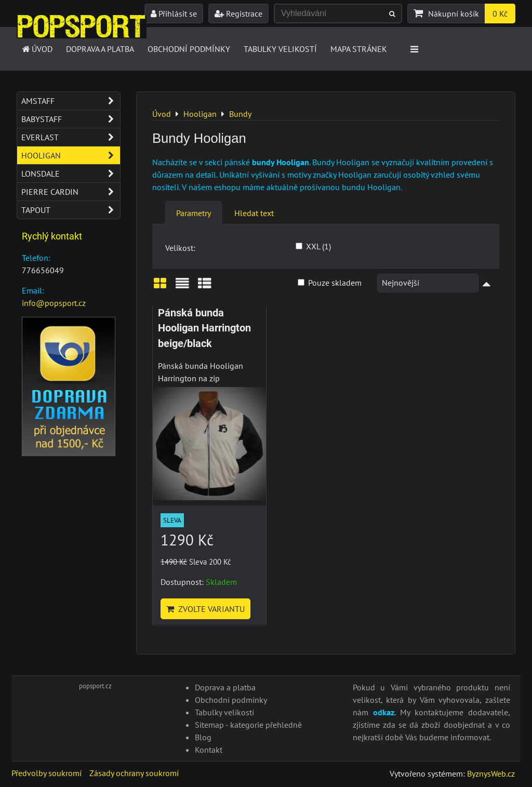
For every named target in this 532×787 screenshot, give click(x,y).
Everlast (71, 137)
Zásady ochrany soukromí (134, 773)
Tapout (71, 210)
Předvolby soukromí (46, 773)
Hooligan (71, 155)
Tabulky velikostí (280, 49)
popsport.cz (95, 686)
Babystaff (71, 119)
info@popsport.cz (54, 303)
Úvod (37, 49)
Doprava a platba (100, 49)
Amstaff (71, 101)
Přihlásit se (174, 14)
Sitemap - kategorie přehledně (248, 725)
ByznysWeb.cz (491, 773)
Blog (203, 737)
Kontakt (209, 750)
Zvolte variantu (205, 609)
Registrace (238, 14)
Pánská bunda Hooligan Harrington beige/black (204, 328)
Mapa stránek (359, 49)
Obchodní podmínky (189, 49)
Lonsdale (71, 174)
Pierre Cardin (71, 192)
